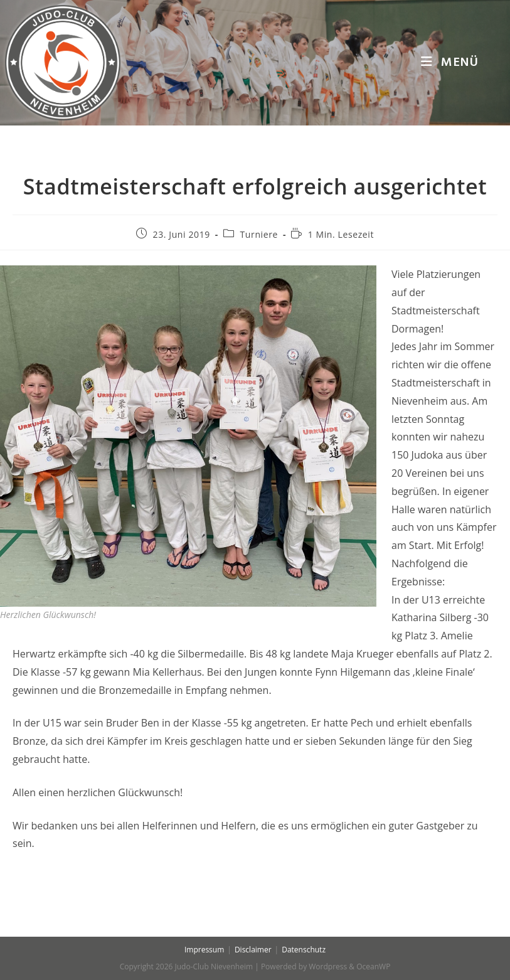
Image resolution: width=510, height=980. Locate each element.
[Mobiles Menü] (450, 63)
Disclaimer (253, 950)
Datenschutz (304, 950)
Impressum (204, 950)
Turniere (259, 234)
